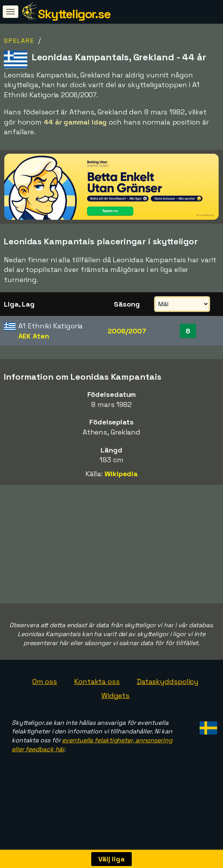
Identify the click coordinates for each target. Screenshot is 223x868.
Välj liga (111, 859)
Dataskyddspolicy (168, 701)
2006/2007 (127, 331)
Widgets (115, 715)
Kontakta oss (97, 701)
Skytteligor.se (74, 14)
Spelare (19, 41)
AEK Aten (34, 336)
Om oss (45, 701)
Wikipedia (121, 474)
